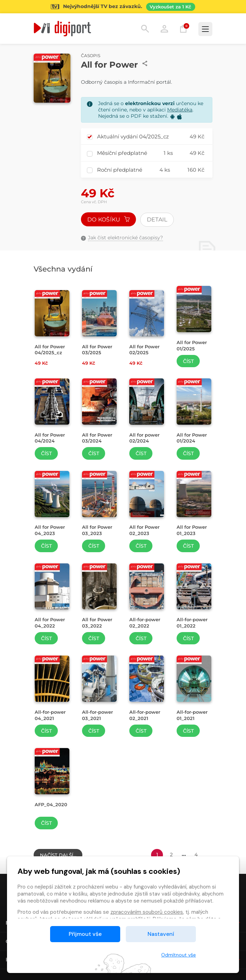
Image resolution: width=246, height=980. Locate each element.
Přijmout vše (85, 934)
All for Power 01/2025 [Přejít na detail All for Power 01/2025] (192, 345)
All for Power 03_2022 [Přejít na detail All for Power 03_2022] (97, 623)
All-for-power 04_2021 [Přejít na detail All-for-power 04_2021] (50, 715)
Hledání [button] (145, 29)
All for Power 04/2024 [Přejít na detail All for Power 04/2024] (50, 438)
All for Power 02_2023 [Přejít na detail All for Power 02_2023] (144, 530)
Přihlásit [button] (164, 29)
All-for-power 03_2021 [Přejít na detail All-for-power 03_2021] (97, 715)
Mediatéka (180, 110)
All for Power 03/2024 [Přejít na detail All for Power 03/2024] (97, 438)
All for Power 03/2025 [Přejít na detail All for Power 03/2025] (97, 350)
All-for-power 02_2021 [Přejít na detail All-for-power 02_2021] (145, 715)
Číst (188, 361)
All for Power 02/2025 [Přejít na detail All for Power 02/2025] (144, 350)
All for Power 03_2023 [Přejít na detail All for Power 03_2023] (97, 530)
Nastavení (161, 934)
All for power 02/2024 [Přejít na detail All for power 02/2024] (144, 438)
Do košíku (109, 220)
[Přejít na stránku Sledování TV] (123, 7)
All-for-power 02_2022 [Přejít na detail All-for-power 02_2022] (145, 623)
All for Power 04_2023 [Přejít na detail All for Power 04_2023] (50, 530)
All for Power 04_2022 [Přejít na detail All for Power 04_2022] (50, 623)
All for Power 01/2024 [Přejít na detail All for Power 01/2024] (192, 438)
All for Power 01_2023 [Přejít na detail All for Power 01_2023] (192, 530)
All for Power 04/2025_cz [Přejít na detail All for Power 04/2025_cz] (50, 350)
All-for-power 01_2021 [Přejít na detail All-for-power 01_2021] (192, 715)
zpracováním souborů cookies (147, 912)
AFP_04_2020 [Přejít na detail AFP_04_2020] (51, 804)
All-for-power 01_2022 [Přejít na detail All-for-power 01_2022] (192, 623)
